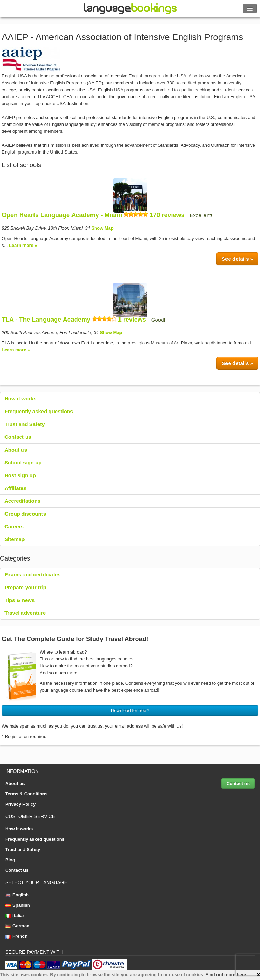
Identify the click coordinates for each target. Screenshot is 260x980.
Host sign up (20, 475)
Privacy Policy (20, 804)
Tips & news (20, 600)
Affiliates (15, 488)
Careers (14, 526)
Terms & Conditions (26, 794)
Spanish (18, 905)
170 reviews (167, 215)
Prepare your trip (25, 587)
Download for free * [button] (130, 710)
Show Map (102, 228)
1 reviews (132, 320)
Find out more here (226, 975)
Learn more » (23, 245)
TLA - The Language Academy (46, 320)
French (16, 936)
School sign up (23, 463)
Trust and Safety (25, 424)
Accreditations (22, 501)
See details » (237, 259)
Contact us (18, 437)
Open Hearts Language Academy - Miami (62, 215)
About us (16, 450)
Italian (15, 916)
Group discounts (25, 514)
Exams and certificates (33, 575)
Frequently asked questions (39, 411)
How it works (21, 399)
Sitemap (15, 539)
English (17, 895)
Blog (10, 860)
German (17, 926)
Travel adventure (25, 613)
